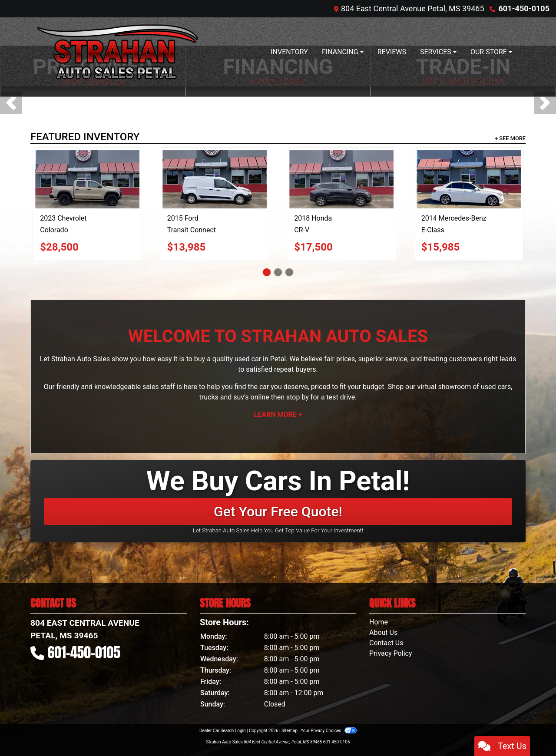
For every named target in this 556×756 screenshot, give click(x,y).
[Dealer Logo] (118, 52)
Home (379, 622)
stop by (298, 397)
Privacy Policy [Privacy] (391, 653)
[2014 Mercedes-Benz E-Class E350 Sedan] (469, 179)
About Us (383, 632)
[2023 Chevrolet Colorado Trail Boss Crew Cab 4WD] (87, 179)
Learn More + (278, 414)
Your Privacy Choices (329, 731)
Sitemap (290, 731)
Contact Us (386, 643)
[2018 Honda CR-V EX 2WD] (341, 179)
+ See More (510, 138)
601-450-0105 (524, 8)
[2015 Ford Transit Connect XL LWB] (215, 179)
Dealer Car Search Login (223, 731)
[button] (11, 103)
